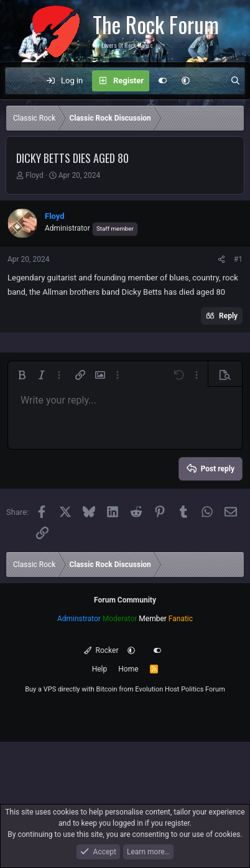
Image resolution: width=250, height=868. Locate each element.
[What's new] (210, 81)
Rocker (101, 650)
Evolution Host (157, 689)
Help (100, 669)
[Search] (235, 81)
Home (128, 669)
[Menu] (21, 81)
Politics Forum (203, 689)
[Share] (221, 259)
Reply (228, 316)
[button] (186, 81)
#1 (238, 259)
